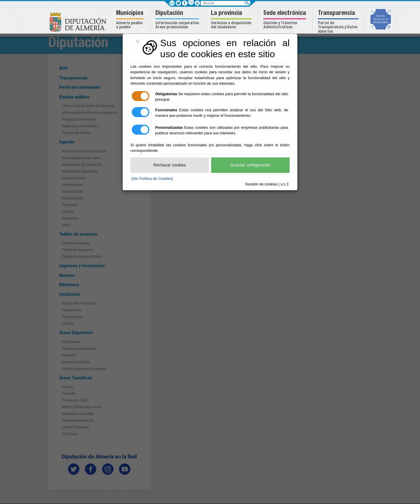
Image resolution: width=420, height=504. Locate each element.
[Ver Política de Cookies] (152, 179)
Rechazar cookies (170, 165)
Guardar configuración (250, 165)
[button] (131, 20)
